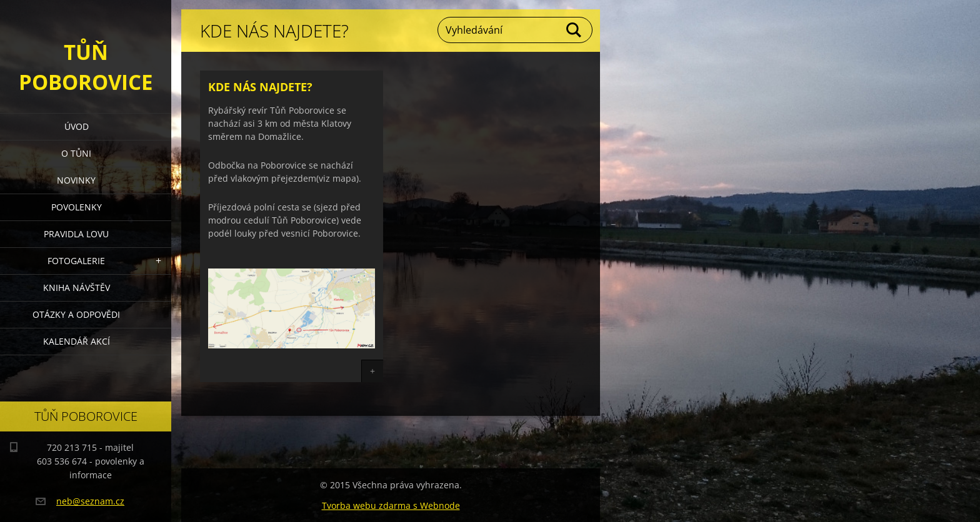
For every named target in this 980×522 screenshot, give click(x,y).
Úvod (77, 126)
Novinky (76, 180)
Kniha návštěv (77, 288)
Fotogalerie (76, 261)
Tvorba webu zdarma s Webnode (391, 505)
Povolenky (77, 207)
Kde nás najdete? (260, 87)
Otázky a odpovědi (76, 314)
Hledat (574, 30)
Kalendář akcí (77, 341)
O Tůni (76, 153)
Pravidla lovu (76, 234)
